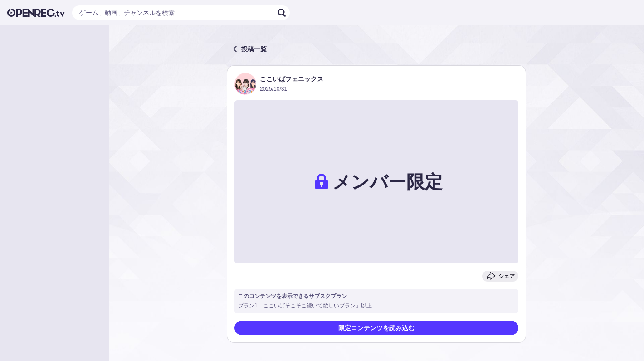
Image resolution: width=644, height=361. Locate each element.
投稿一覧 (249, 49)
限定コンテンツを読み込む (376, 328)
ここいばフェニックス (292, 79)
